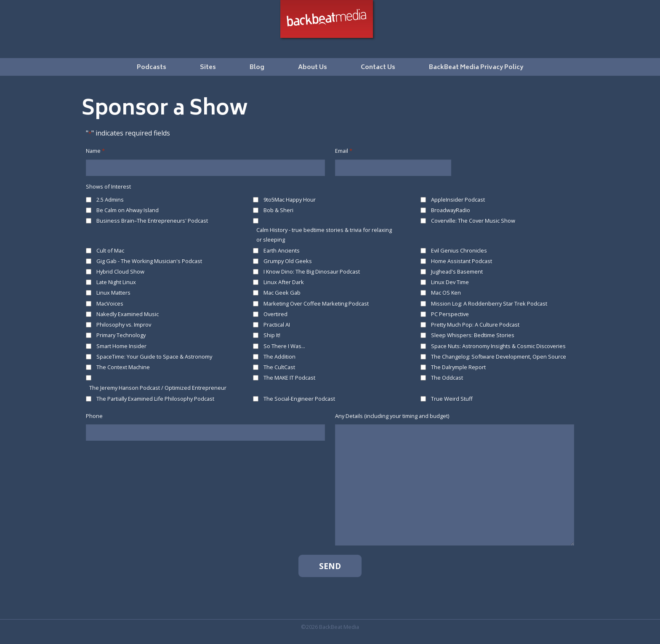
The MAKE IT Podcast (289, 378)
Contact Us (378, 68)
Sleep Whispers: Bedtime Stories (473, 335)
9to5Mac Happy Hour (290, 200)
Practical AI (277, 325)
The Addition (279, 357)
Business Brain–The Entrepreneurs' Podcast (152, 221)
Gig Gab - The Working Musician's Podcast (149, 261)
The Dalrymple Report (458, 367)
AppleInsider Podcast (458, 200)
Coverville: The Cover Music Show (473, 221)
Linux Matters (113, 293)
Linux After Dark (284, 282)
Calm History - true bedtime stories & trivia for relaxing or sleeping (324, 235)
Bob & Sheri (278, 210)
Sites (208, 68)
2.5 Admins (110, 200)
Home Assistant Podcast (462, 261)
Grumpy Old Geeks (288, 261)
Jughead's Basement (457, 271)
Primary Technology (121, 335)
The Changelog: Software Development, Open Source (499, 357)
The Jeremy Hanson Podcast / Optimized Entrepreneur (158, 388)
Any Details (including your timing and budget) (392, 416)
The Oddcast (447, 378)
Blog (257, 68)
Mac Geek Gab (282, 293)
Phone (94, 416)
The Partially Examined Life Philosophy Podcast (155, 399)
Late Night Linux (116, 282)
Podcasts (152, 68)
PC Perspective (450, 314)
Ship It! (272, 335)
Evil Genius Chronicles (459, 250)
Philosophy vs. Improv (124, 325)
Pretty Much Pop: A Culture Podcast (475, 325)
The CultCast (279, 367)
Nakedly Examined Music (128, 314)
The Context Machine (123, 367)
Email (344, 151)
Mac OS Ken (446, 293)
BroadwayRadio (451, 210)
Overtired (275, 314)
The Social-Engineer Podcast (299, 399)
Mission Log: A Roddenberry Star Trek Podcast (489, 303)
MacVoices (110, 303)
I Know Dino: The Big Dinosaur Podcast (312, 271)
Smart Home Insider (121, 346)
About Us (313, 68)
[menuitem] (152, 67)
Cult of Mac (110, 250)
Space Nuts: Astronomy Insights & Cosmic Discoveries (498, 346)
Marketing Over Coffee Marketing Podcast (316, 303)
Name (95, 151)
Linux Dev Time (450, 282)
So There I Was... (284, 346)
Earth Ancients (282, 250)
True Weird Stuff (452, 399)
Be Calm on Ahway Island (128, 210)
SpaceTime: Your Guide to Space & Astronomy (154, 357)
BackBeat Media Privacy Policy (476, 68)
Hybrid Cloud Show (120, 271)
